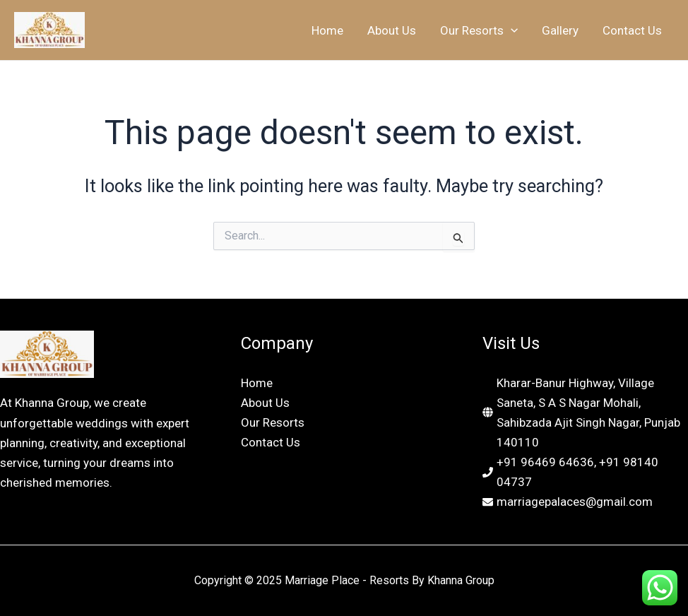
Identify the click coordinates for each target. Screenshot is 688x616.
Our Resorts (479, 30)
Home (327, 30)
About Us (392, 30)
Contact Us (632, 30)
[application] (511, 30)
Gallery (560, 30)
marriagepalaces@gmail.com (575, 502)
